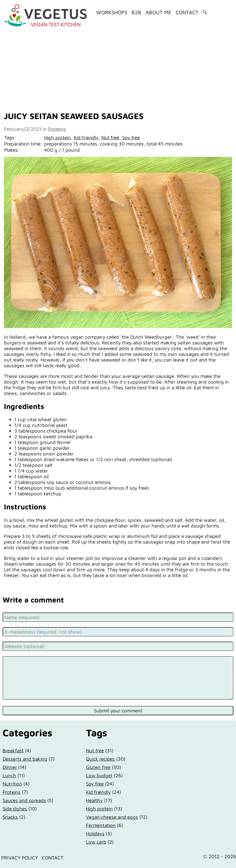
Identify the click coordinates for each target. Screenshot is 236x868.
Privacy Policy (20, 858)
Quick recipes (100, 759)
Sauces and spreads (24, 800)
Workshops (112, 12)
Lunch (9, 775)
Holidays (95, 834)
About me (159, 12)
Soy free (131, 137)
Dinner (10, 767)
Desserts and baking (25, 759)
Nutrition (12, 784)
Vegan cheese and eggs (112, 817)
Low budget (99, 775)
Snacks (10, 817)
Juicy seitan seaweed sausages (74, 116)
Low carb (96, 842)
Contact (187, 12)
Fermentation (101, 825)
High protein (58, 137)
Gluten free (98, 767)
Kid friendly (86, 137)
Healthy (94, 800)
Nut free (110, 137)
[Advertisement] (118, 68)
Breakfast (13, 751)
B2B (136, 12)
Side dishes (15, 809)
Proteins (57, 129)
